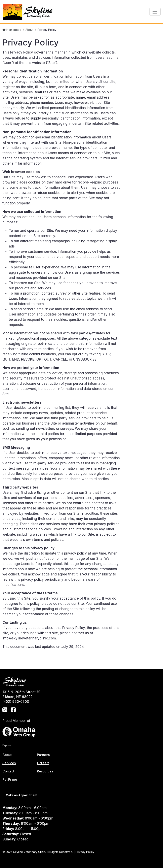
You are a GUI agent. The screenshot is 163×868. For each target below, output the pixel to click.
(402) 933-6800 (16, 702)
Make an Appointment (22, 795)
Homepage (12, 30)
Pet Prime (10, 779)
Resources (45, 771)
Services (9, 763)
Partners (43, 755)
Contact (8, 771)
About (29, 30)
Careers (43, 763)
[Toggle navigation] (155, 12)
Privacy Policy (85, 852)
